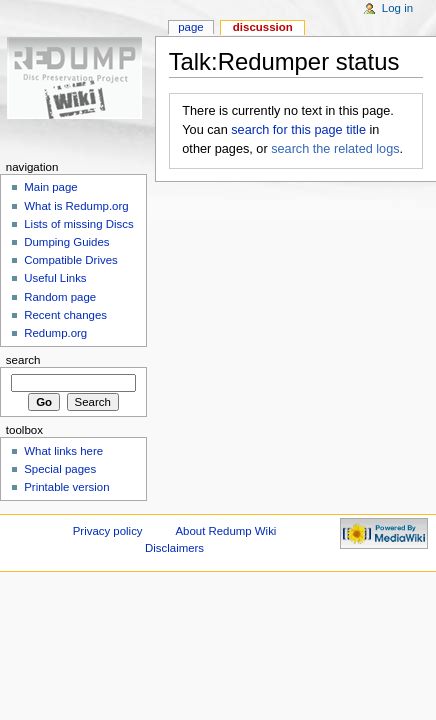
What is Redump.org (76, 206)
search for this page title (298, 130)
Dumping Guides (66, 242)
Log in (397, 8)
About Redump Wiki (225, 531)
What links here (63, 451)
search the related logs (335, 149)
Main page (51, 187)
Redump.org (55, 333)
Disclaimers (174, 548)
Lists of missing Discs (78, 224)
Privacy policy (108, 531)
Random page (60, 297)
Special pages (60, 469)
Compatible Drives (71, 260)
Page (190, 27)
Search (23, 360)
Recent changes (65, 315)
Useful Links (55, 278)
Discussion (263, 27)
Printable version (66, 487)
